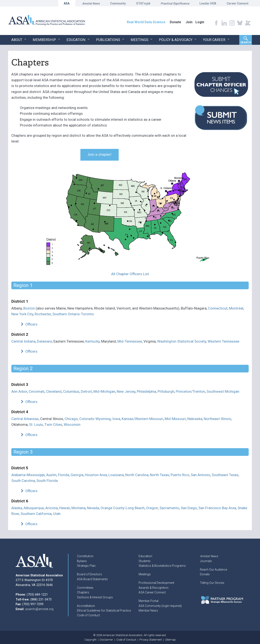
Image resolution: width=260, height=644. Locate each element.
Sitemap (170, 640)
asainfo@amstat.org (39, 609)
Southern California (36, 514)
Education (145, 556)
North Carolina (137, 475)
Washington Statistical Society (182, 341)
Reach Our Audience (213, 570)
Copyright (90, 640)
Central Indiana (23, 341)
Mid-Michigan (104, 391)
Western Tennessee (223, 341)
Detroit (86, 391)
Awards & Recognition (154, 588)
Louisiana (116, 475)
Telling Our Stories (212, 583)
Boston (29, 308)
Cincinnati (37, 391)
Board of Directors (89, 574)
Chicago (71, 419)
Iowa (116, 419)
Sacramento (169, 508)
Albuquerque (34, 508)
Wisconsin (72, 424)
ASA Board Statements (92, 579)
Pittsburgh (166, 391)
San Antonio (200, 475)
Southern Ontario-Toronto (73, 314)
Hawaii (65, 508)
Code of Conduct (88, 615)
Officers (29, 324)
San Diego (189, 508)
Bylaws (82, 561)
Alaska (17, 508)
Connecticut (218, 308)
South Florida (47, 481)
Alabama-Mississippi (28, 475)
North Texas (160, 475)
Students (145, 561)
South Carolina (23, 481)
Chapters (83, 592)
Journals (206, 561)
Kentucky (92, 341)
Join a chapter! (100, 155)
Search (246, 42)
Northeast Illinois (217, 419)
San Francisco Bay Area (217, 508)
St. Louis (36, 424)
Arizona (52, 508)
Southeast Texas (225, 475)
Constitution (85, 556)
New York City (22, 314)
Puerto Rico (180, 475)
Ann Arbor (19, 391)
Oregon (152, 508)
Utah (57, 514)
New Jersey (126, 391)
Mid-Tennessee (130, 341)
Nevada (93, 508)
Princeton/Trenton (190, 391)
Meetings (145, 574)
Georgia (77, 475)
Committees (85, 588)
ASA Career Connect (152, 592)
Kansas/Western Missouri (142, 419)
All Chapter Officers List (130, 274)
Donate (205, 574)
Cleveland (54, 391)
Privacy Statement (151, 640)
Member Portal (148, 601)
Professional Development (156, 583)
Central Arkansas (25, 419)
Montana (78, 508)
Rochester (43, 314)
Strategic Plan (86, 566)
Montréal (236, 308)
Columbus (71, 391)
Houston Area (96, 475)
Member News (148, 611)
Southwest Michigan (223, 391)
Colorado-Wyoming (95, 419)
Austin (51, 475)
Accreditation (86, 606)
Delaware (44, 341)
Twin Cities (53, 424)
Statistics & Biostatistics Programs (162, 566)
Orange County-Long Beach (123, 508)
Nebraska (195, 419)
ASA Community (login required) (160, 606)
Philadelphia (146, 391)
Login (200, 22)
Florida (64, 475)
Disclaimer (106, 640)
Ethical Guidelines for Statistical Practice (104, 611)
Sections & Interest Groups (95, 597)
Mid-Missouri (175, 419)
